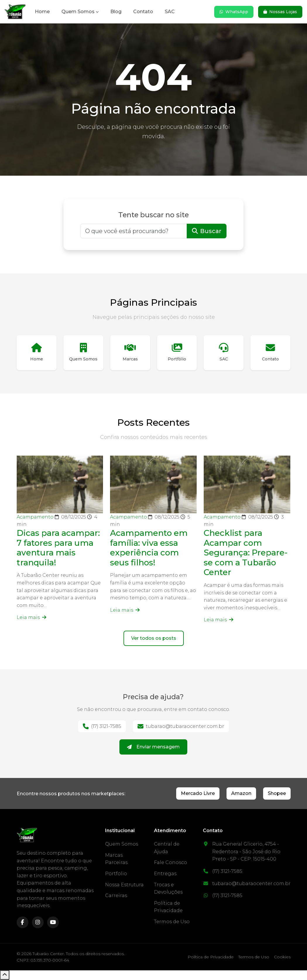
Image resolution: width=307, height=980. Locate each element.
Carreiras (116, 896)
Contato (143, 12)
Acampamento (36, 517)
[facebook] (23, 923)
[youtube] (53, 923)
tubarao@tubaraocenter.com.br (181, 727)
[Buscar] (134, 231)
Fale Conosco (170, 863)
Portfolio (116, 874)
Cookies (282, 957)
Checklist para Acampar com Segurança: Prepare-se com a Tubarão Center (246, 553)
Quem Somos (78, 12)
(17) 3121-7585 (102, 727)
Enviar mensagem (153, 747)
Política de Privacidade (211, 957)
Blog (116, 12)
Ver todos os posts (154, 638)
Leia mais (31, 618)
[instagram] (38, 923)
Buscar (207, 231)
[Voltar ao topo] (5, 975)
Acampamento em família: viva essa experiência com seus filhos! (149, 548)
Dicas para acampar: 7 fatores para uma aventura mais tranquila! (59, 548)
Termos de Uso (172, 922)
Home (42, 12)
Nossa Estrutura (124, 885)
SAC (170, 12)
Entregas (165, 874)
